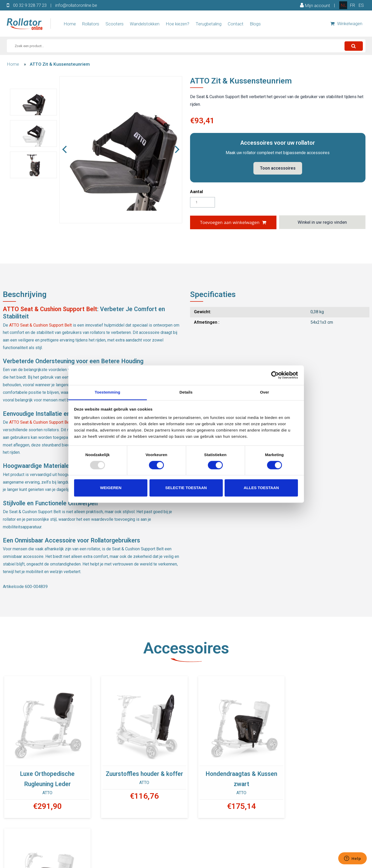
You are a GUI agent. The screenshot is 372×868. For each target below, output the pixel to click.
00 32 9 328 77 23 (30, 5)
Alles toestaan (261, 488)
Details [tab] (186, 392)
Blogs (255, 24)
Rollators (91, 24)
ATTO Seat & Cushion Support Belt (50, 309)
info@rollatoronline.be (76, 5)
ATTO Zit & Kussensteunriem (60, 64)
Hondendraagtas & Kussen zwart (233, 776)
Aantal (196, 192)
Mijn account (315, 5)
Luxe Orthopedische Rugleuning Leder (46, 776)
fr (352, 5)
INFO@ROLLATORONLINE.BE (226, 856)
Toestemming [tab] (108, 392)
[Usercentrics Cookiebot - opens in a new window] (275, 375)
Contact (236, 24)
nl (343, 5)
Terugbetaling (209, 24)
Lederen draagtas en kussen (326, 771)
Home (70, 24)
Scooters (115, 24)
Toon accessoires (278, 168)
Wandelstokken (145, 24)
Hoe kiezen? (177, 24)
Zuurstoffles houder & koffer (139, 771)
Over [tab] (265, 392)
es (361, 5)
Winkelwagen (346, 24)
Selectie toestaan (186, 488)
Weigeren (111, 488)
